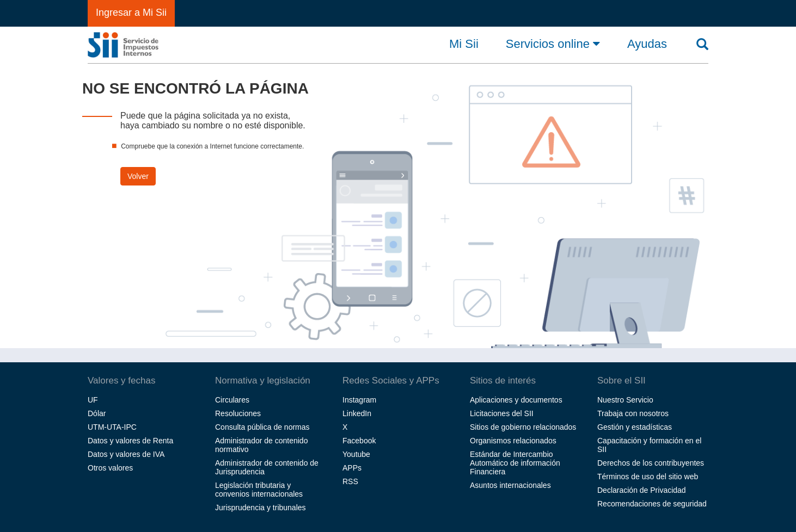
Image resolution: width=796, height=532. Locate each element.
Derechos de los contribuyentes (651, 463)
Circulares (232, 400)
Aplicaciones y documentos (516, 400)
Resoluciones (238, 413)
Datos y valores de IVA (126, 454)
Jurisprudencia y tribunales (261, 508)
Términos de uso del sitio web (648, 477)
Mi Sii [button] (464, 44)
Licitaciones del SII (502, 413)
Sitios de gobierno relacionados (523, 427)
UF (93, 400)
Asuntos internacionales (510, 485)
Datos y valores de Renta (130, 441)
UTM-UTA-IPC (112, 427)
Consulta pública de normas (262, 427)
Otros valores (110, 468)
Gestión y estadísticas (635, 427)
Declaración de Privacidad (642, 490)
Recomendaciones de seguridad (652, 504)
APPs (352, 468)
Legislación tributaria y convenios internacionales (259, 490)
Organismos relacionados (513, 441)
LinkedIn (357, 413)
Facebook (359, 441)
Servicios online (553, 44)
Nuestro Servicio (625, 400)
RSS (350, 481)
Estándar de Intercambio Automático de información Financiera (515, 463)
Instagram (359, 400)
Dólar (97, 413)
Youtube (356, 454)
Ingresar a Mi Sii (131, 13)
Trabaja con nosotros (633, 413)
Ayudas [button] (647, 44)
